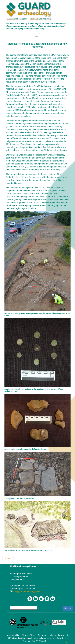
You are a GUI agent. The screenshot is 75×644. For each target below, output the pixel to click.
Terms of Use (28, 635)
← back (8, 558)
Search (68, 608)
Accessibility (13, 635)
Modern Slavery (57, 635)
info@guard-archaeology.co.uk (26, 592)
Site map (42, 635)
